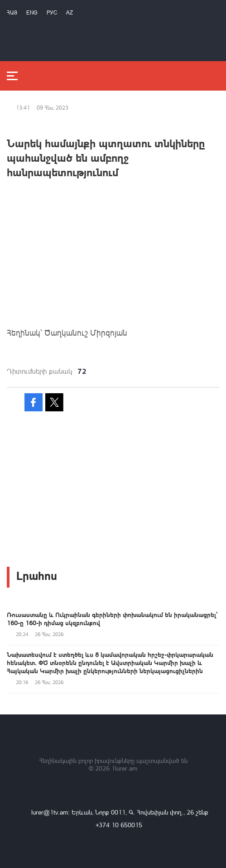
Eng (32, 12)
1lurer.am (124, 768)
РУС (52, 12)
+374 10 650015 (119, 825)
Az (70, 12)
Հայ (12, 12)
